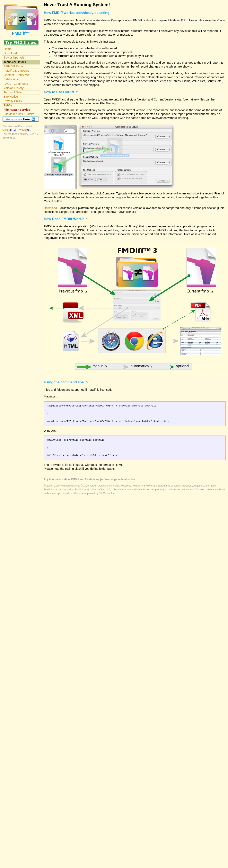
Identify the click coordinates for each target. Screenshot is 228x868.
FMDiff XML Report (16, 71)
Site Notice (11, 97)
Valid (10, 130)
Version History (14, 88)
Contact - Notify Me (16, 75)
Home (8, 49)
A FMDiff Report (14, 66)
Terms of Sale (13, 92)
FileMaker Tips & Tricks (19, 114)
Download (10, 53)
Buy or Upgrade (14, 58)
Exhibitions (11, 79)
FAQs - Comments (16, 84)
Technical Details (15, 62)
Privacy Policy (13, 101)
